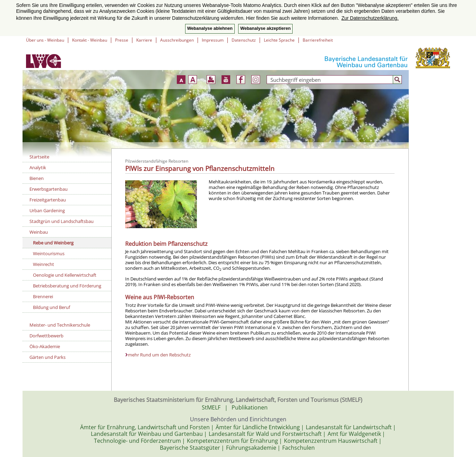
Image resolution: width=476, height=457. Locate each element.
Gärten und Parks (47, 357)
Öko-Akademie (45, 346)
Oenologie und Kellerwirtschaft (65, 275)
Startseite (39, 157)
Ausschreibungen (177, 40)
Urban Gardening (47, 210)
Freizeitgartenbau (48, 200)
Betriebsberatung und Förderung (67, 286)
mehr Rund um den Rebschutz (159, 355)
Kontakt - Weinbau (90, 40)
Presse (122, 40)
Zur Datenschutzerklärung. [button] (370, 18)
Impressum (213, 40)
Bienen (37, 178)
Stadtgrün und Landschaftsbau (62, 221)
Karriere (144, 40)
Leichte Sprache (279, 40)
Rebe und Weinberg (53, 243)
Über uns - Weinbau (45, 40)
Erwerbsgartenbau (49, 189)
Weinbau (39, 232)
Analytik (38, 167)
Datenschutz (244, 40)
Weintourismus (49, 253)
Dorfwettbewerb (46, 336)
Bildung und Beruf (51, 307)
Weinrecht (44, 264)
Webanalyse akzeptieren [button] (265, 28)
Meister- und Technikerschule (60, 325)
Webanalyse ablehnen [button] (210, 28)
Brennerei (43, 296)
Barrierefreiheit (318, 40)
